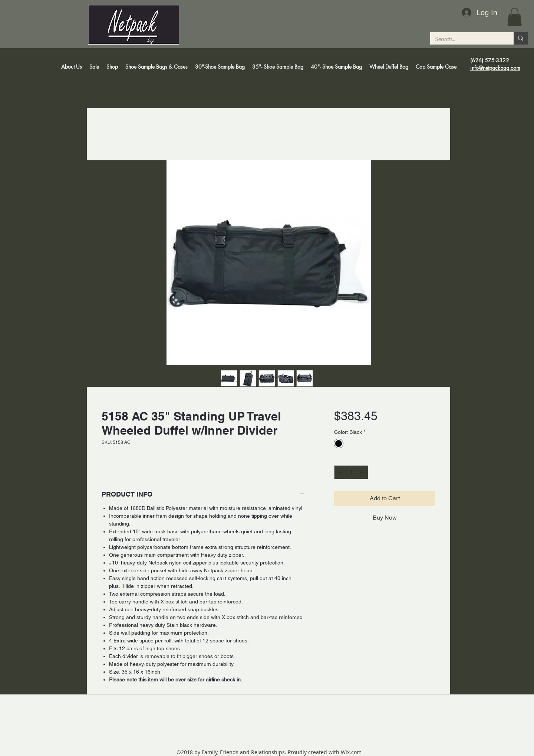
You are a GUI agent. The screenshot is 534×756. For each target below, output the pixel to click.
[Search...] (466, 39)
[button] (515, 17)
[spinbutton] (351, 472)
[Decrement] (340, 472)
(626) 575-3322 (490, 60)
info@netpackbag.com (495, 68)
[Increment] (362, 472)
